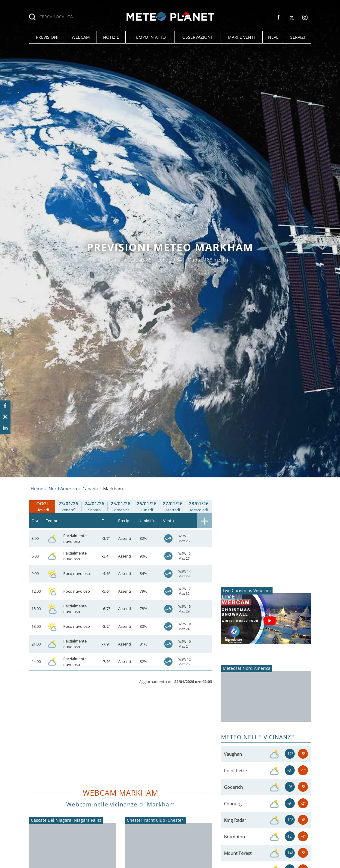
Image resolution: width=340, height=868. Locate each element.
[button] (47, 37)
